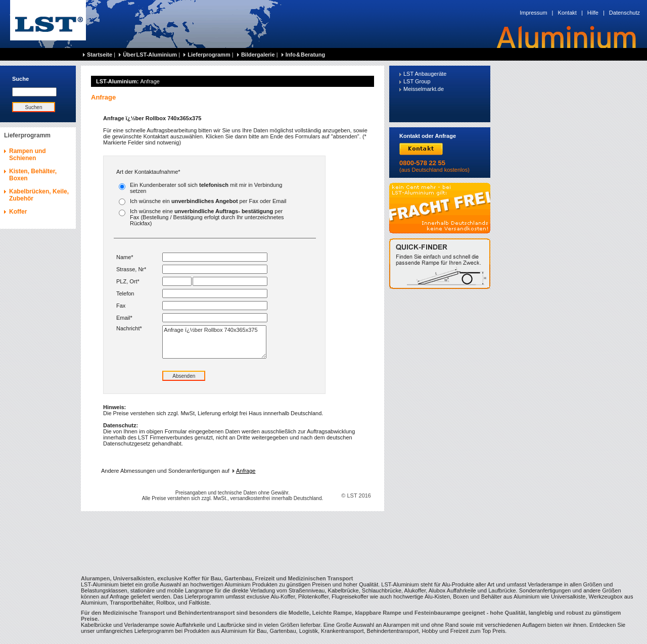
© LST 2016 (356, 496)
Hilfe (593, 13)
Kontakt (567, 13)
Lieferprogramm (209, 55)
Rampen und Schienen (28, 155)
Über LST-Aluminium (150, 55)
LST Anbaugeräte (425, 74)
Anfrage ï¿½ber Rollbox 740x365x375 (214, 342)
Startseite (100, 55)
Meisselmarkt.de (424, 89)
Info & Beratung (306, 55)
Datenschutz (625, 13)
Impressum (533, 13)
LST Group (417, 81)
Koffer (18, 212)
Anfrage (244, 471)
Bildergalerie (258, 55)
